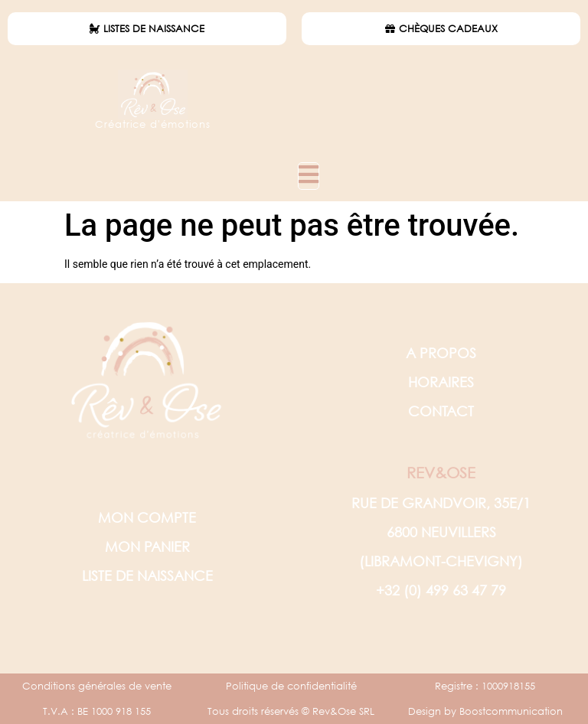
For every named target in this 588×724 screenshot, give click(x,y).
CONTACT (441, 411)
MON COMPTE (147, 517)
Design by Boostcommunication (485, 711)
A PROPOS (441, 353)
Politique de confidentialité (291, 686)
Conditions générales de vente (97, 686)
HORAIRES (441, 382)
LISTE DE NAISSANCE (147, 576)
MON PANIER (147, 546)
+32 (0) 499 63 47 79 (441, 590)
